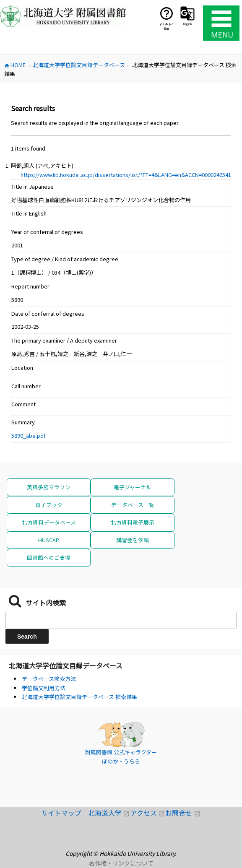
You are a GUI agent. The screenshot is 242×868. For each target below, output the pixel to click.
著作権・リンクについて (121, 863)
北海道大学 (109, 813)
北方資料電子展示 (133, 522)
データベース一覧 (133, 505)
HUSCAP (49, 540)
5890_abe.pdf (29, 435)
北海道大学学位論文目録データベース (66, 665)
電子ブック (49, 505)
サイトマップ (65, 813)
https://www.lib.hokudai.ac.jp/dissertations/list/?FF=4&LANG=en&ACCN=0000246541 (126, 175)
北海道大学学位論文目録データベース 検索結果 (79, 697)
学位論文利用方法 (44, 688)
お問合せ (183, 813)
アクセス (148, 813)
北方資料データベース (49, 522)
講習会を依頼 (133, 540)
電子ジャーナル (133, 487)
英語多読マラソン (49, 487)
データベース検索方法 (49, 679)
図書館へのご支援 (49, 557)
